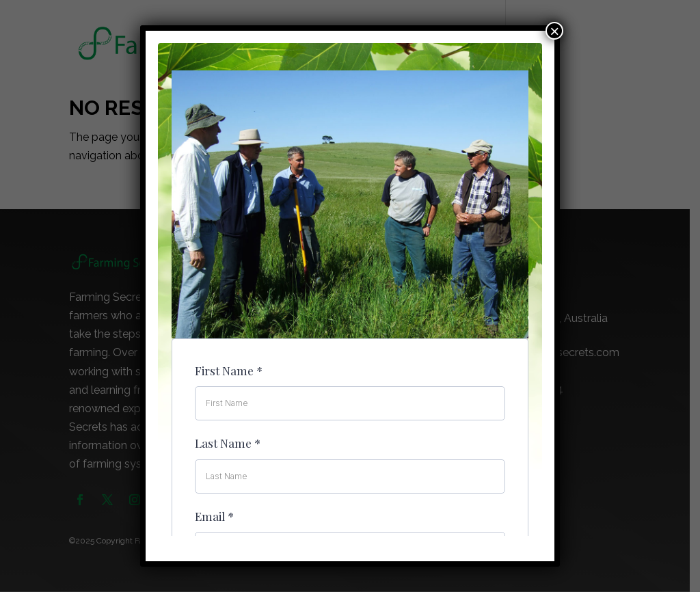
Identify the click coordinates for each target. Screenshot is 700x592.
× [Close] (554, 31)
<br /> (350, 290)
